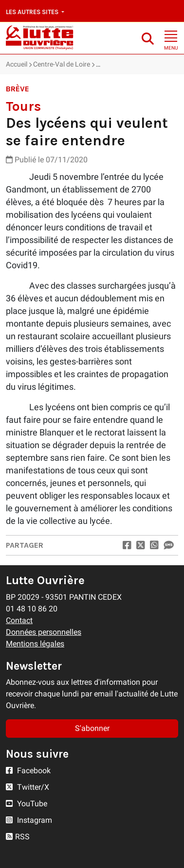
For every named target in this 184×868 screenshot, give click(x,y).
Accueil (17, 64)
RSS (18, 837)
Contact (19, 620)
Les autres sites (33, 12)
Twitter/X (28, 787)
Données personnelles (44, 632)
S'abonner (92, 728)
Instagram (29, 820)
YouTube (27, 804)
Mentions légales (35, 644)
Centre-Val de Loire (62, 64)
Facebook (28, 771)
